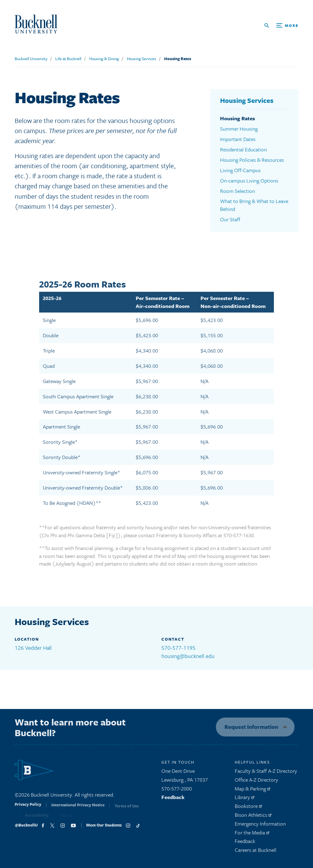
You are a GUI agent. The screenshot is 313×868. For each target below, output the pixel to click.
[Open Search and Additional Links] (281, 25)
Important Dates (238, 139)
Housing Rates (178, 59)
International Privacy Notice (78, 808)
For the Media (252, 834)
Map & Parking (252, 790)
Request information (249, 727)
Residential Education (243, 149)
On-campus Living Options (249, 181)
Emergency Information (260, 825)
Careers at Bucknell (256, 852)
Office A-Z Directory (256, 781)
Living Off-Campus (240, 170)
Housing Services (142, 59)
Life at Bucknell (68, 59)
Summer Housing (239, 129)
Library (245, 799)
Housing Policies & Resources (252, 160)
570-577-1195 (179, 648)
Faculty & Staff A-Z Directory (266, 773)
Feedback (173, 799)
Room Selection (238, 191)
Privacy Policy (28, 808)
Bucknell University (31, 59)
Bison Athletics (253, 817)
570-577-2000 (177, 790)
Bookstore (248, 808)
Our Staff (230, 219)
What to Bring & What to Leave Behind (254, 205)
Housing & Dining (104, 59)
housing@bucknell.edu (188, 656)
